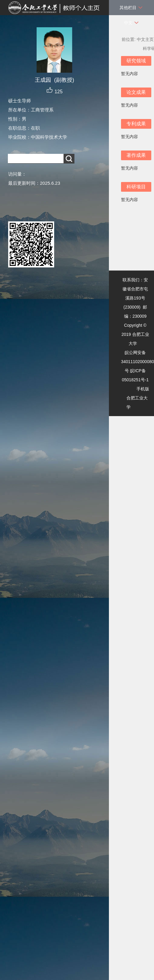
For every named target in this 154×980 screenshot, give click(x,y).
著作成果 (136, 155)
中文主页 (145, 39)
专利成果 (136, 124)
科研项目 (136, 187)
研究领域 (136, 61)
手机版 (143, 389)
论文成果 (136, 92)
